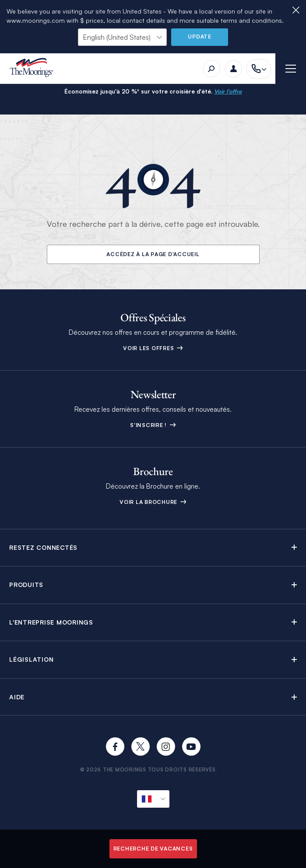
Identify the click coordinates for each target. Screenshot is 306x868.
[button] (153, 547)
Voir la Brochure (153, 502)
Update (200, 36)
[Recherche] (211, 69)
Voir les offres (153, 348)
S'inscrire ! (153, 425)
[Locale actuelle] (153, 799)
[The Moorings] (34, 69)
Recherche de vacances (153, 849)
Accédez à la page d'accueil (153, 254)
